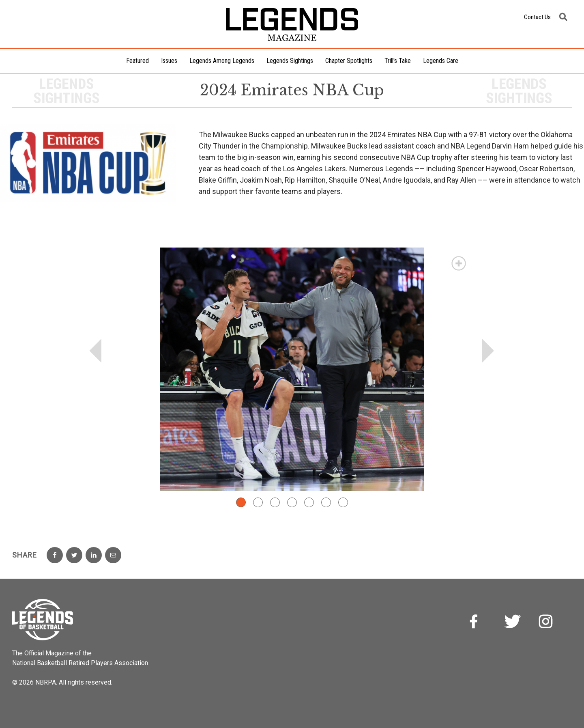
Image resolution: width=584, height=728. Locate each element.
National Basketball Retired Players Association (80, 663)
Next (488, 351)
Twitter (513, 622)
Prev (96, 351)
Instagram (547, 622)
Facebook (479, 622)
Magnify (459, 263)
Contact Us (537, 17)
